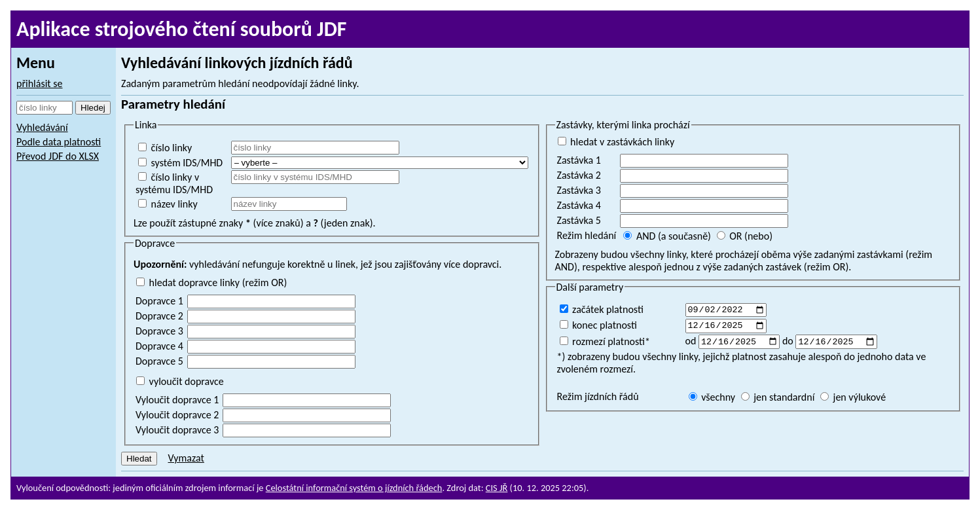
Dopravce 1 (159, 301)
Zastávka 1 (579, 160)
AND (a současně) (667, 236)
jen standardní (778, 400)
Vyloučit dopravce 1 (177, 400)
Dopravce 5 (159, 361)
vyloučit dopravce (180, 381)
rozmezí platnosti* (605, 343)
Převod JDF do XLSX (58, 156)
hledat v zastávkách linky (616, 142)
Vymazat (186, 458)
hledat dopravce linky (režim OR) (211, 282)
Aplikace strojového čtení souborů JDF (182, 29)
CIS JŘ (497, 488)
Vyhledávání (42, 127)
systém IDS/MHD (180, 163)
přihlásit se (40, 83)
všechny (712, 400)
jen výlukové (853, 400)
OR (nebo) (745, 236)
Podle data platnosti (59, 142)
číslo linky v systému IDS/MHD (174, 183)
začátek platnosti (602, 309)
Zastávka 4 (579, 205)
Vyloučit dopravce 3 (177, 430)
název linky (168, 204)
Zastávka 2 (579, 175)
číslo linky (165, 148)
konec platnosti (598, 326)
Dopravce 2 (159, 316)
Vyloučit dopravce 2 (177, 415)
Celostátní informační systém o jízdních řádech (354, 488)
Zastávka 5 (579, 220)
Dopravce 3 (159, 331)
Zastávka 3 (579, 190)
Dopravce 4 (159, 346)
